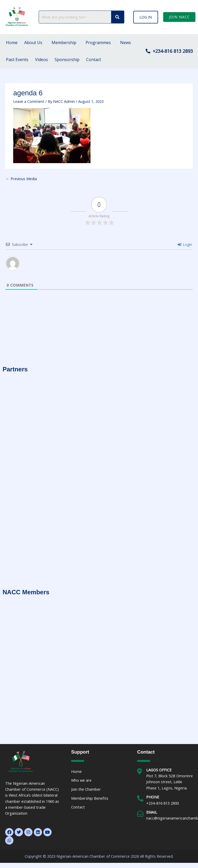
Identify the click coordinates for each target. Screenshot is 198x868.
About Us (33, 43)
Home (12, 43)
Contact (94, 60)
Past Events (17, 60)
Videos (42, 60)
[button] (146, 17)
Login (185, 244)
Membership (64, 43)
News (126, 43)
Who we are (81, 780)
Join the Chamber (86, 789)
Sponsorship (67, 60)
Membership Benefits (90, 798)
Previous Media (21, 179)
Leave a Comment (29, 101)
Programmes (98, 43)
